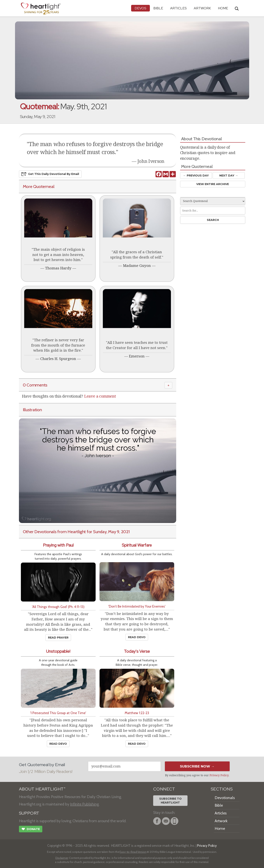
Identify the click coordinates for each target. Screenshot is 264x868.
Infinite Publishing (84, 804)
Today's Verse (137, 651)
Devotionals (225, 798)
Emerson (137, 356)
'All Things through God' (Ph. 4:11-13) (58, 607)
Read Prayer (58, 638)
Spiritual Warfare (137, 545)
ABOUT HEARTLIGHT (42, 789)
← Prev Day (196, 176)
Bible (158, 8)
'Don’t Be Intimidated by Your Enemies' (137, 606)
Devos (140, 8)
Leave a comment (100, 396)
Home (220, 828)
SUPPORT (29, 813)
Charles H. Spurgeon (58, 359)
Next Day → (229, 176)
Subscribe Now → (197, 766)
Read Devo (137, 637)
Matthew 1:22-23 (137, 713)
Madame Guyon (137, 266)
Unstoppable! (58, 651)
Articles (178, 8)
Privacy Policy (219, 775)
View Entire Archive (213, 184)
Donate (31, 829)
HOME (223, 8)
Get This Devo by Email (50, 174)
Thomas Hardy (58, 268)
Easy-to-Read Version (133, 852)
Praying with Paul (58, 545)
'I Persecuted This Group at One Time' (58, 713)
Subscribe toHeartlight (170, 801)
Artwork (202, 8)
